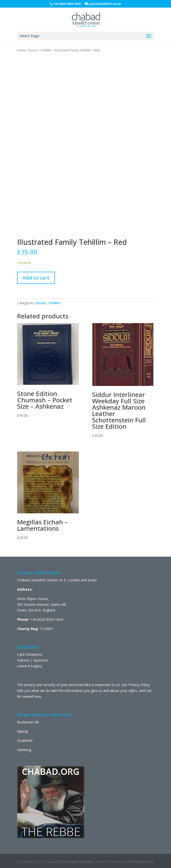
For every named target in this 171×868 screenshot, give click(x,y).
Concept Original (77, 862)
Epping (22, 731)
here (38, 696)
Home (22, 50)
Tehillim (46, 50)
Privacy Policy (141, 862)
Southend (25, 740)
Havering (24, 750)
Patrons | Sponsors (33, 660)
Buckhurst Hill (28, 722)
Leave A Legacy (30, 666)
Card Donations (30, 654)
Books (33, 50)
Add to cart (36, 278)
